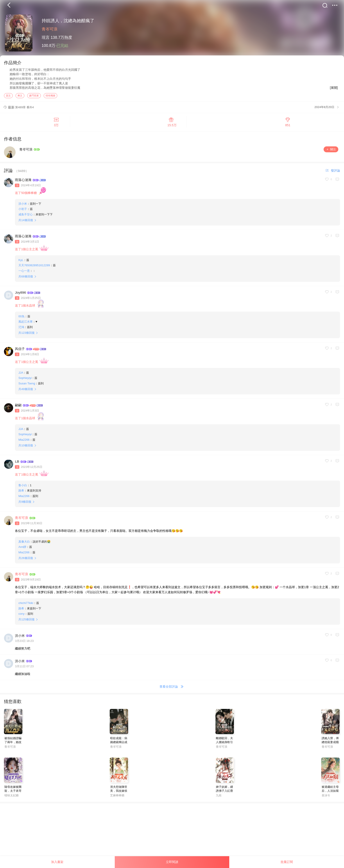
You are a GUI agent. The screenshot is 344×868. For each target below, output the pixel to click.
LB (17, 464)
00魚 (21, 318)
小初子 (23, 211)
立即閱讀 (172, 862)
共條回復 (26, 222)
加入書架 (57, 862)
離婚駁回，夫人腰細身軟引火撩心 (224, 744)
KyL (21, 262)
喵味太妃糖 (12, 797)
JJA (21, 375)
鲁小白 (23, 487)
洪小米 (23, 206)
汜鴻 (21, 329)
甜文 (8, 98)
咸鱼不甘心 (26, 216)
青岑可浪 (50, 29)
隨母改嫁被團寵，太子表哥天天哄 (13, 793)
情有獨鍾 (50, 98)
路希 (21, 493)
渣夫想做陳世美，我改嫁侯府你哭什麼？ (119, 793)
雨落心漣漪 (23, 182)
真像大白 (24, 544)
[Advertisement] (132, 836)
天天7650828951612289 (34, 267)
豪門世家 (34, 98)
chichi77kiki (26, 605)
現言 (46, 37)
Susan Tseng (27, 385)
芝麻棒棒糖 (117, 797)
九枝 (219, 797)
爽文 (20, 98)
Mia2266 (24, 442)
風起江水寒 (26, 324)
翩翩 (18, 407)
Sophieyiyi (25, 380)
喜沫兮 (326, 797)
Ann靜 (22, 549)
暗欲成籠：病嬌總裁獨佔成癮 (119, 744)
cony (21, 616)
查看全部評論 (172, 689)
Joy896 (20, 295)
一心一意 (24, 273)
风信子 (20, 351)
